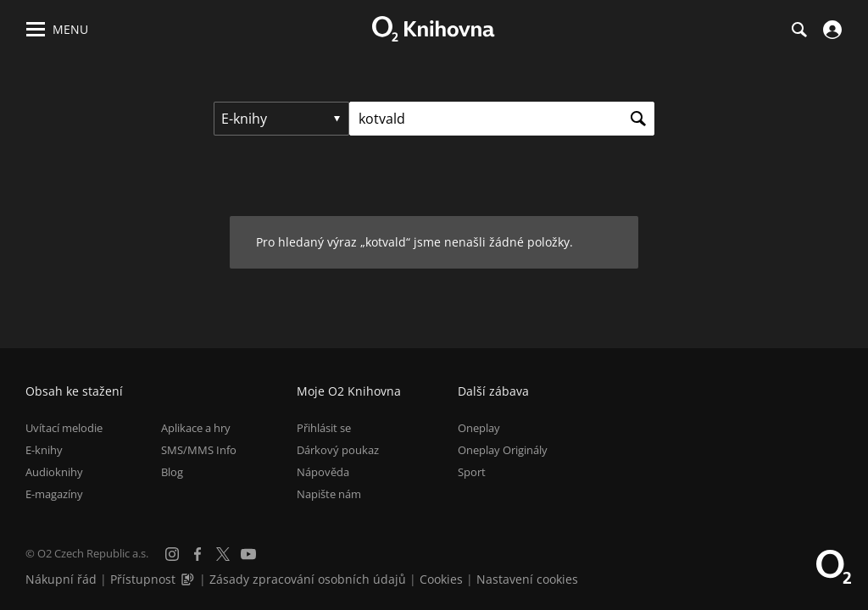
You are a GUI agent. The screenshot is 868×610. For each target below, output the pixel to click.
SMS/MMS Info (199, 450)
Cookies (441, 579)
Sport (472, 472)
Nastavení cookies (527, 579)
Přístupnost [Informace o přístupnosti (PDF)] (143, 579)
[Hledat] (637, 119)
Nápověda (323, 472)
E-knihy (44, 450)
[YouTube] (248, 554)
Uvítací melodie (64, 428)
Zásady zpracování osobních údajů (308, 579)
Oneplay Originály (503, 450)
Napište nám (329, 494)
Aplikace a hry (196, 428)
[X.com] (223, 554)
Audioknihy (54, 472)
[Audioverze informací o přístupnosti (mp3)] (189, 579)
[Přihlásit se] (830, 30)
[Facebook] (198, 554)
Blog (172, 472)
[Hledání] (798, 30)
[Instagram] (172, 554)
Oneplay (479, 428)
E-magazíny (54, 494)
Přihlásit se (324, 428)
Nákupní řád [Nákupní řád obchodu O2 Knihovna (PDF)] (61, 579)
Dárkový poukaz (338, 450)
